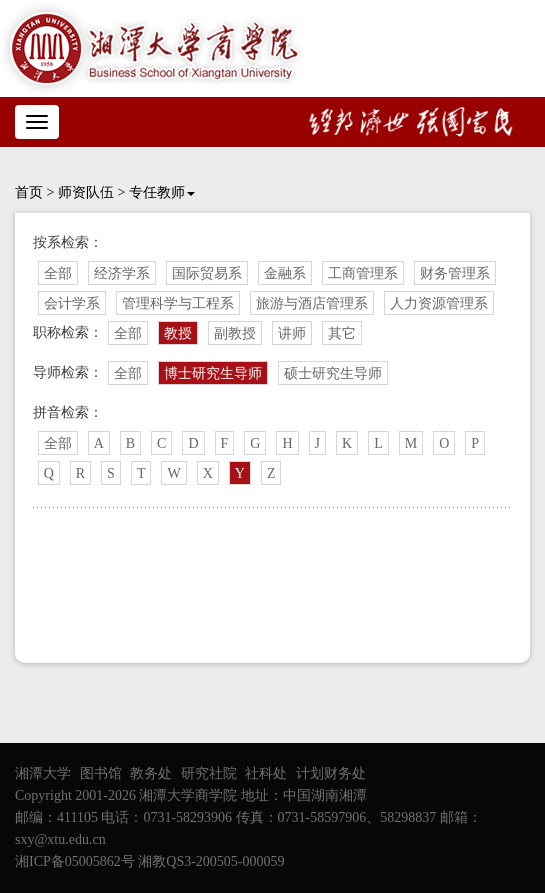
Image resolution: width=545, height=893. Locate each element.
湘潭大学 (43, 773)
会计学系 (72, 303)
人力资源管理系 (439, 303)
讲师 (292, 333)
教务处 (151, 773)
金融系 (285, 273)
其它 (342, 333)
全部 (58, 273)
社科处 (266, 773)
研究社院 (209, 773)
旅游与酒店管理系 (312, 303)
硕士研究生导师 (333, 373)
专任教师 (162, 192)
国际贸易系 (207, 273)
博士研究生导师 (213, 373)
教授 (178, 333)
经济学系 (122, 273)
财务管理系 (455, 273)
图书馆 (101, 773)
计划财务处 (331, 773)
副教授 (235, 333)
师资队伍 (86, 192)
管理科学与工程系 (178, 303)
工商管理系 (363, 273)
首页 (29, 192)
